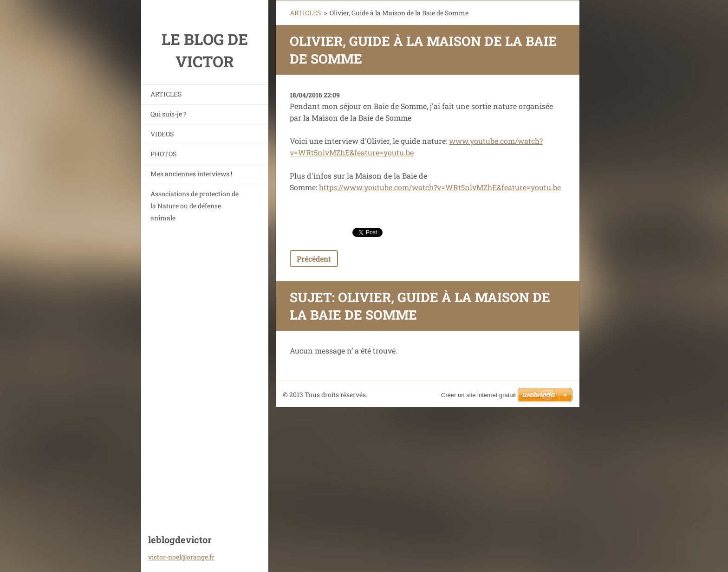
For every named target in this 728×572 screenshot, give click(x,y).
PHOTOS (163, 154)
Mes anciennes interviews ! (191, 174)
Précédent (314, 259)
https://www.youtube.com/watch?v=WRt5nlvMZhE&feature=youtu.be (440, 187)
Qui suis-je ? (169, 114)
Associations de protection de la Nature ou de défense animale (195, 206)
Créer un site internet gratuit (478, 395)
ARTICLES (166, 94)
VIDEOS (162, 134)
